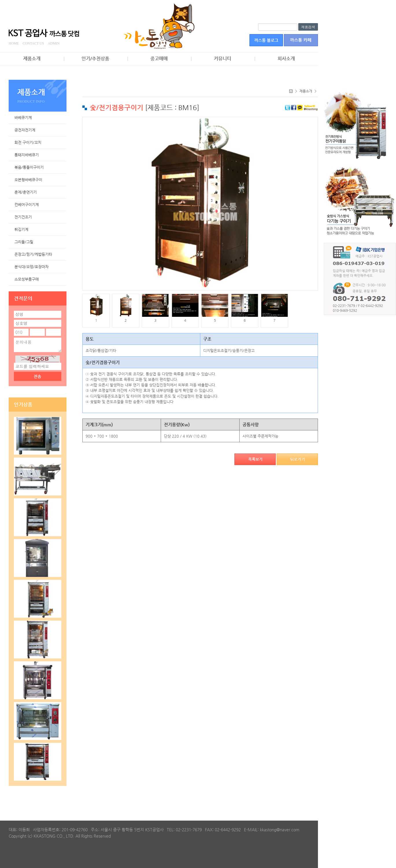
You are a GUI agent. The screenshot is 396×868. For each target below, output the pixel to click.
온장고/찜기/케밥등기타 (33, 254)
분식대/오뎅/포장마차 (32, 267)
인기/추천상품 (95, 59)
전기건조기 (23, 217)
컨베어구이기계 (27, 204)
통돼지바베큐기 (27, 155)
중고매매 (159, 59)
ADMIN (54, 43)
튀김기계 (21, 229)
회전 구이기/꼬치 (28, 142)
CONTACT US (33, 43)
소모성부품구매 (27, 279)
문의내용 (38, 345)
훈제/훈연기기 (26, 192)
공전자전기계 (25, 130)
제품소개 (32, 59)
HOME (14, 43)
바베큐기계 (23, 117)
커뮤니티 (223, 59)
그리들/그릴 (24, 242)
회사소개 (286, 59)
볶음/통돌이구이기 (29, 167)
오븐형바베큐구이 (28, 180)
